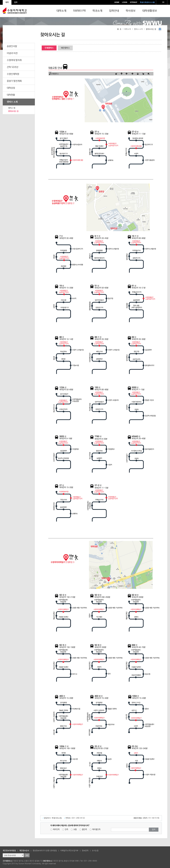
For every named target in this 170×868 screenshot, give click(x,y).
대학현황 (11, 95)
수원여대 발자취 (14, 60)
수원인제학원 (13, 74)
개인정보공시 (24, 851)
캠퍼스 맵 (12, 108)
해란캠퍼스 (65, 48)
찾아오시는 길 (13, 111)
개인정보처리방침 (9, 851)
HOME (117, 2)
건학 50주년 (13, 67)
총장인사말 (12, 46)
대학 (7, 2)
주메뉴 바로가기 (0, 0)
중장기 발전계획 (14, 81)
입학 (16, 2)
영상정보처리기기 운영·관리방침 (45, 851)
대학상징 (11, 88)
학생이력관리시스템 (147, 2)
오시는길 (95, 851)
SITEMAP (134, 2)
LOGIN (125, 2)
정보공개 (85, 851)
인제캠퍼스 (49, 48)
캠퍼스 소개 (12, 102)
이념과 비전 (12, 53)
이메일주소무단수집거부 (69, 851)
